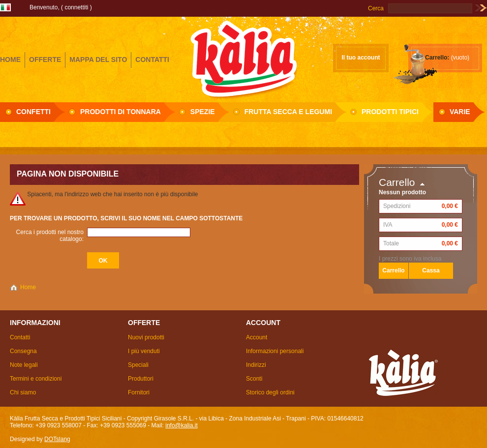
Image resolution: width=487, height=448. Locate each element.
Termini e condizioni (36, 379)
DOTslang (57, 439)
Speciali (138, 365)
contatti (152, 60)
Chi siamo (23, 392)
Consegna (23, 351)
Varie (460, 112)
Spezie (203, 112)
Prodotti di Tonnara (121, 112)
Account (257, 337)
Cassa (431, 270)
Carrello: (437, 58)
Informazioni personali (275, 351)
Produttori (141, 379)
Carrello (397, 182)
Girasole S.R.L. (243, 59)
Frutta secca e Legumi (288, 112)
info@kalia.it (182, 425)
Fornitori (139, 392)
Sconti (254, 379)
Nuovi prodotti (146, 337)
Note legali (24, 365)
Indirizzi (256, 365)
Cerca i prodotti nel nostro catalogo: (50, 236)
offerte (45, 60)
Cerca (376, 8)
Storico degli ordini (270, 392)
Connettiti (76, 7)
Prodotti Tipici (390, 112)
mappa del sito (98, 60)
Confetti (33, 112)
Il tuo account (361, 58)
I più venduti (144, 351)
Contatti (20, 337)
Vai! (481, 8)
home (10, 60)
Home (28, 287)
